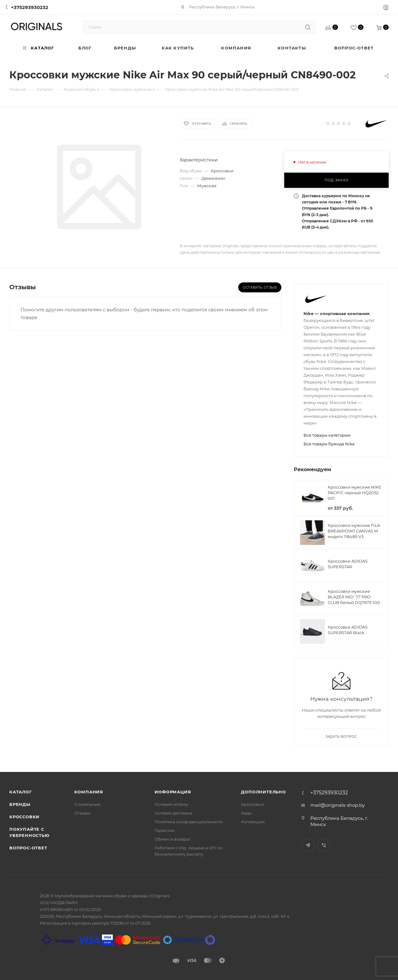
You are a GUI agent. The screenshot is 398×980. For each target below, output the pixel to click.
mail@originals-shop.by (338, 805)
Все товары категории (327, 435)
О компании (87, 804)
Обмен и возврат (173, 839)
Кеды (246, 813)
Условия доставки (173, 813)
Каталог (21, 792)
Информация (173, 792)
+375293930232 (30, 7)
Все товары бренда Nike (329, 444)
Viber (324, 845)
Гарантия (164, 830)
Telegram (308, 845)
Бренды (20, 804)
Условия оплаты (171, 804)
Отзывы (82, 813)
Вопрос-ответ (28, 848)
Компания (89, 792)
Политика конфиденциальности (189, 822)
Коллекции (253, 822)
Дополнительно (263, 792)
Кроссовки (24, 817)
